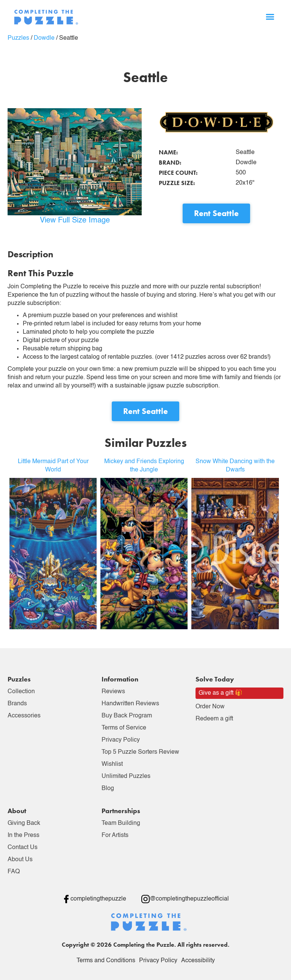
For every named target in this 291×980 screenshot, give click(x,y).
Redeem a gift (214, 719)
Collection (21, 692)
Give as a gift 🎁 (221, 693)
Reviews (113, 692)
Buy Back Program (127, 716)
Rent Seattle (216, 213)
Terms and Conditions (106, 961)
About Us (20, 860)
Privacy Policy (121, 740)
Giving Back (24, 823)
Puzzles (18, 38)
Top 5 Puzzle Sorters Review (140, 752)
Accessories (24, 716)
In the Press (23, 835)
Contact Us (23, 848)
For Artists (115, 835)
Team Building (121, 823)
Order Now (210, 707)
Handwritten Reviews (130, 704)
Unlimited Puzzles (126, 776)
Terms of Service (124, 728)
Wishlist (112, 764)
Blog (108, 789)
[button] (270, 17)
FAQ (14, 872)
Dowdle (44, 38)
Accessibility (198, 961)
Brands (17, 704)
